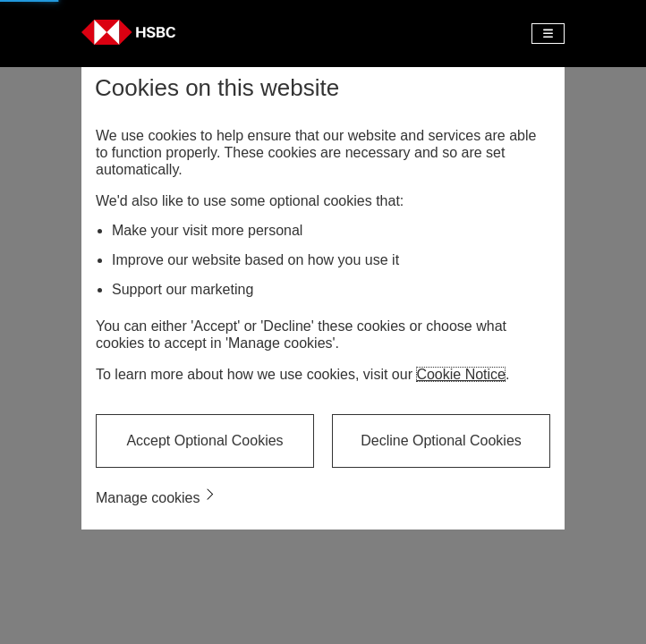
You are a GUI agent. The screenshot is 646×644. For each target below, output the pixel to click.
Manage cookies (148, 498)
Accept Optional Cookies (204, 441)
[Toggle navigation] (548, 34)
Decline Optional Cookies (441, 441)
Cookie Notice (461, 374)
